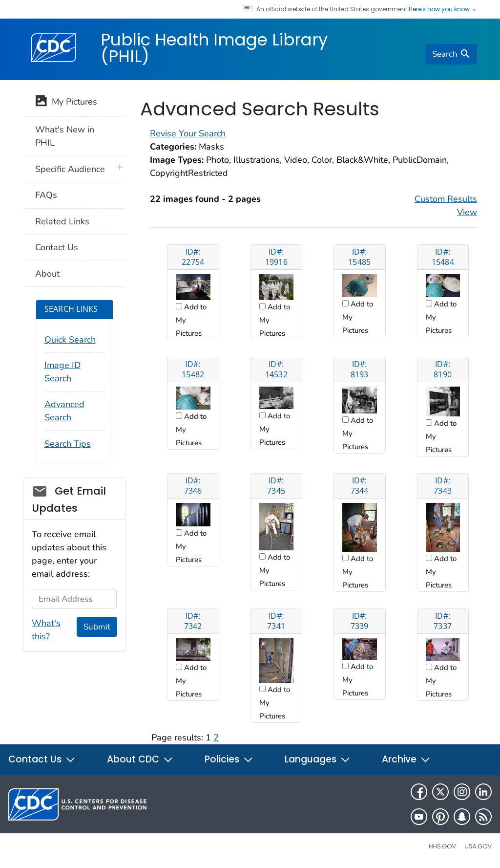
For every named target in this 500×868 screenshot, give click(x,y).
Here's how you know (443, 9)
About (47, 274)
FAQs (46, 195)
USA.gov (478, 846)
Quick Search (70, 340)
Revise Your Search (188, 133)
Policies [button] (229, 759)
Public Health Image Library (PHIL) (214, 48)
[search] (451, 54)
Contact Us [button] (42, 759)
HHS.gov (442, 846)
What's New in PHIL (65, 136)
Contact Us (57, 247)
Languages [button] (318, 759)
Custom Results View (446, 206)
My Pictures (66, 103)
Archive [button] (406, 759)
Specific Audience (70, 169)
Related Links (62, 221)
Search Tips (68, 444)
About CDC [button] (140, 759)
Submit (97, 627)
